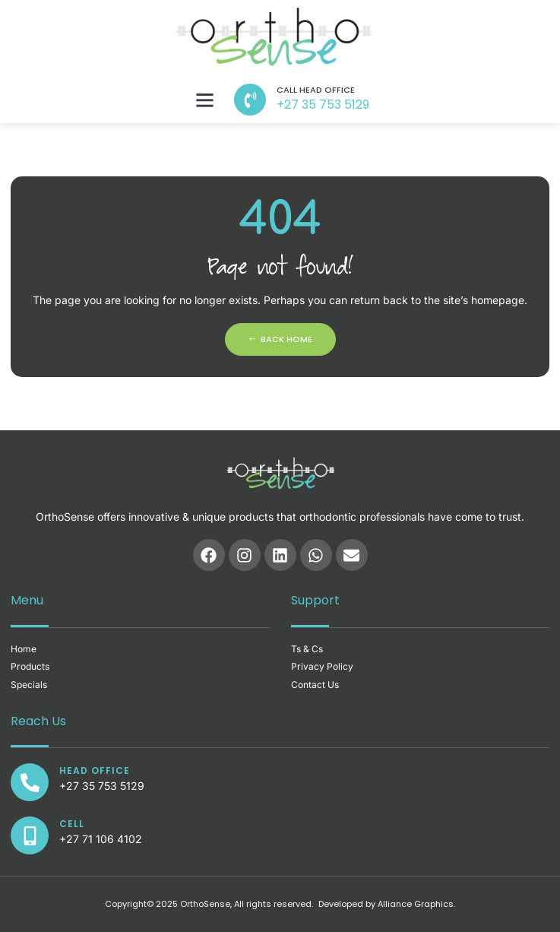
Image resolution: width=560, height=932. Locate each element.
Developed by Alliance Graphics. (387, 904)
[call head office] (250, 100)
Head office (95, 770)
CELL (72, 824)
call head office (316, 90)
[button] (205, 100)
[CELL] (30, 835)
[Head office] (30, 782)
